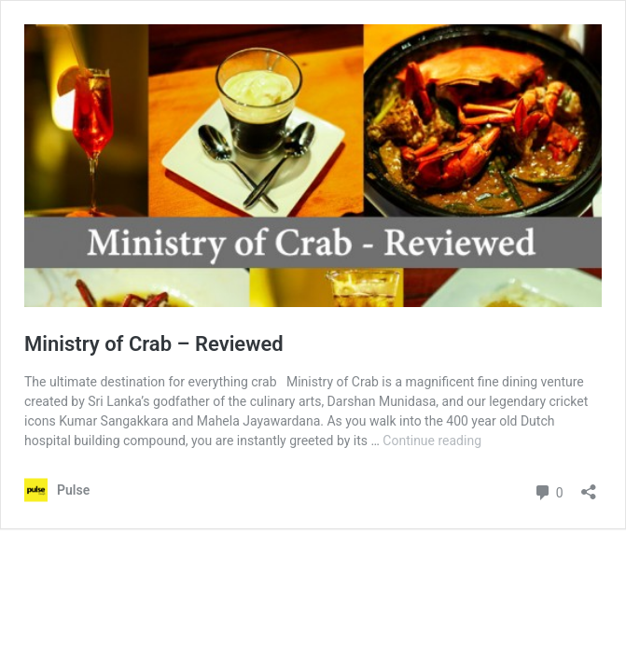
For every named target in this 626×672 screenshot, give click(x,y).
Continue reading (432, 441)
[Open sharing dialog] (589, 486)
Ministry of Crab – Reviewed (154, 344)
